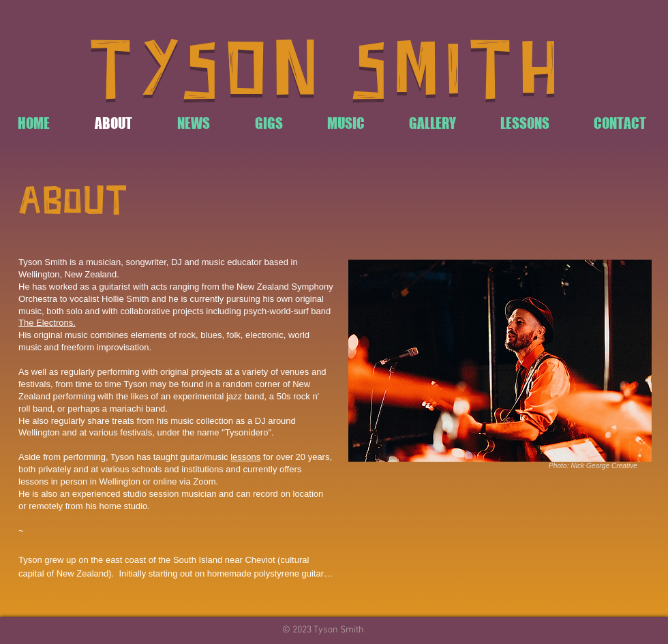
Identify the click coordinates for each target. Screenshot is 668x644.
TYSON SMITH (327, 73)
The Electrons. (47, 323)
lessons (245, 457)
